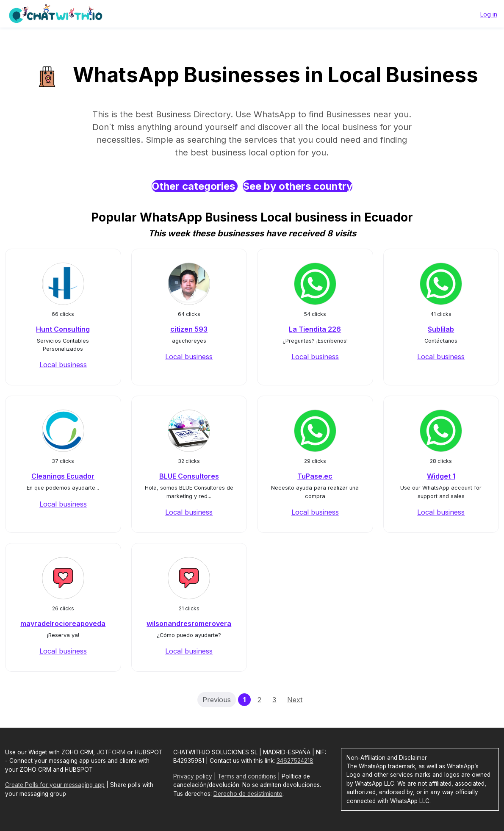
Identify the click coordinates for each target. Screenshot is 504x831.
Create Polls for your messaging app (55, 785)
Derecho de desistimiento (248, 794)
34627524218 (295, 761)
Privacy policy (193, 776)
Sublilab (441, 329)
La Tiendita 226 (315, 329)
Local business (63, 365)
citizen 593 (189, 329)
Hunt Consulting (63, 329)
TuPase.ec (315, 476)
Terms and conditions (247, 776)
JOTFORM (111, 752)
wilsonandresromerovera (189, 623)
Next (295, 700)
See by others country (298, 186)
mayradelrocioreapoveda (63, 623)
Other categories (195, 186)
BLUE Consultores (189, 476)
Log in (489, 14)
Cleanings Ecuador (63, 476)
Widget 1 (441, 476)
